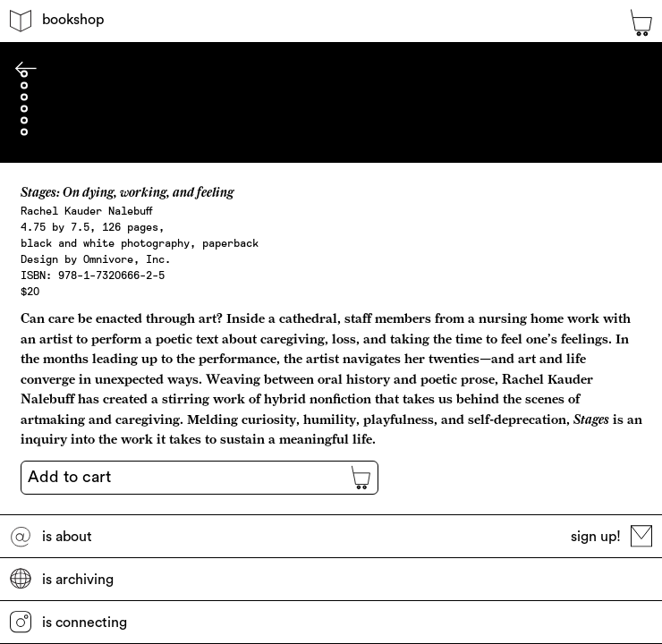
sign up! (611, 536)
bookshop (56, 21)
